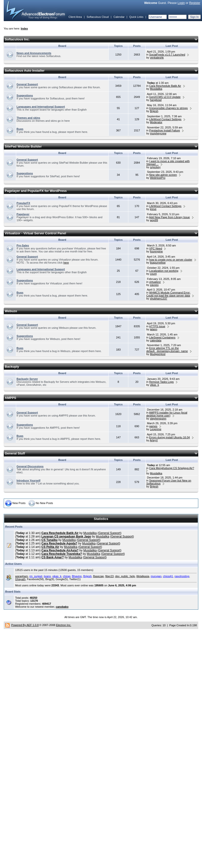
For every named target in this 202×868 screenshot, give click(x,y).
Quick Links (136, 17)
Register (195, 3)
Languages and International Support (41, 107)
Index (24, 29)
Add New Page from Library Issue (169, 217)
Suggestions (25, 95)
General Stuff (15, 453)
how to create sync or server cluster (171, 260)
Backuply (12, 367)
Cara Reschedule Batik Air (165, 86)
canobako (62, 607)
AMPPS (10, 398)
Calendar (119, 17)
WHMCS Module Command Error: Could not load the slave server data (168, 294)
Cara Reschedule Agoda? (59, 543)
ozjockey (155, 167)
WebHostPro (158, 178)
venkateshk (157, 58)
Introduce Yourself (29, 480)
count (153, 274)
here (66, 263)
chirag (67, 576)
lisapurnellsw (158, 263)
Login (181, 3)
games (153, 426)
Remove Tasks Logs (161, 382)
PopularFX (23, 203)
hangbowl (156, 100)
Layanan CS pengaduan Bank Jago (66, 537)
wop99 (154, 220)
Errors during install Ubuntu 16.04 (169, 437)
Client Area (75, 17)
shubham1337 (159, 299)
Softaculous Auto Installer (25, 71)
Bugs (20, 129)
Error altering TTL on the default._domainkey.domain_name (167, 350)
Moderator (156, 122)
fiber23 (109, 576)
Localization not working (164, 271)
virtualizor (155, 282)
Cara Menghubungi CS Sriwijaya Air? (172, 468)
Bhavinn (77, 576)
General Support (27, 84)
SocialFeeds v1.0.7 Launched (167, 55)
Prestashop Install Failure (165, 130)
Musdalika (156, 89)
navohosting (182, 576)
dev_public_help (125, 576)
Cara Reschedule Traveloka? (62, 554)
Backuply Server (27, 379)
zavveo (154, 285)
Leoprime (156, 429)
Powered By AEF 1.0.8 (25, 625)
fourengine (156, 251)
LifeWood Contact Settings (165, 119)
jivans (47, 576)
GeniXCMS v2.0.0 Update (165, 97)
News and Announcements (34, 53)
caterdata (156, 340)
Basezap (98, 576)
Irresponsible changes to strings (168, 108)
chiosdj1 (168, 576)
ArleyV (154, 440)
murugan (156, 576)
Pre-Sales (23, 245)
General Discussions (30, 466)
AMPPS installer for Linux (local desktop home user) (167, 414)
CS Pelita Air (50, 547)
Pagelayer (23, 214)
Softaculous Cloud (98, 17)
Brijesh (154, 111)
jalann (153, 329)
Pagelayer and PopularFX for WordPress (36, 191)
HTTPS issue (157, 326)
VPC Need (156, 248)
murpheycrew (158, 133)
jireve (153, 209)
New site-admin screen (163, 175)
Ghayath (20, 579)
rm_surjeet (36, 576)
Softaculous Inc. (17, 39)
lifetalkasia (143, 576)
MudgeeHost (158, 354)
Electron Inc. (64, 625)
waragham (21, 576)
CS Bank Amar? (53, 557)
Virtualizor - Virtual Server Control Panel (35, 233)
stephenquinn (158, 419)
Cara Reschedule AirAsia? (60, 550)
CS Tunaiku (50, 540)
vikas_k (154, 385)
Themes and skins (28, 118)
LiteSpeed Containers (162, 337)
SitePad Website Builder (23, 146)
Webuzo (11, 311)
